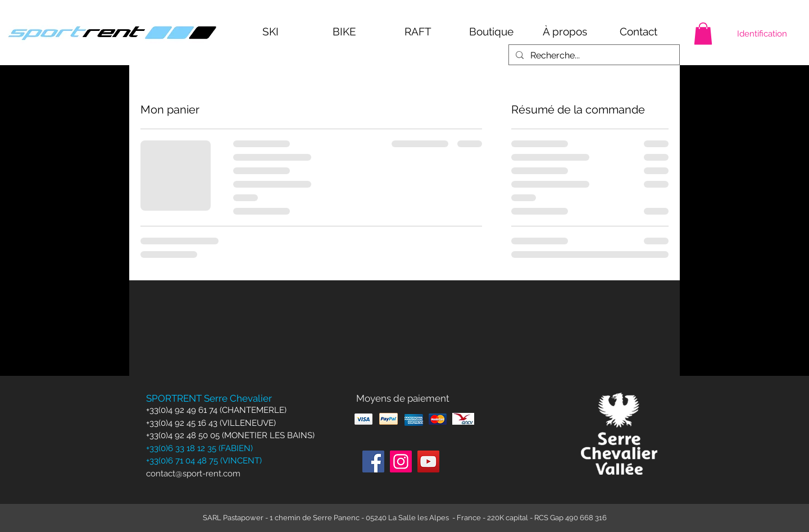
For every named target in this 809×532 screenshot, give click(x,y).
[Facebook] (373, 461)
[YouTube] (428, 461)
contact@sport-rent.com (193, 474)
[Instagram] (401, 461)
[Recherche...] (593, 56)
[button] (703, 33)
